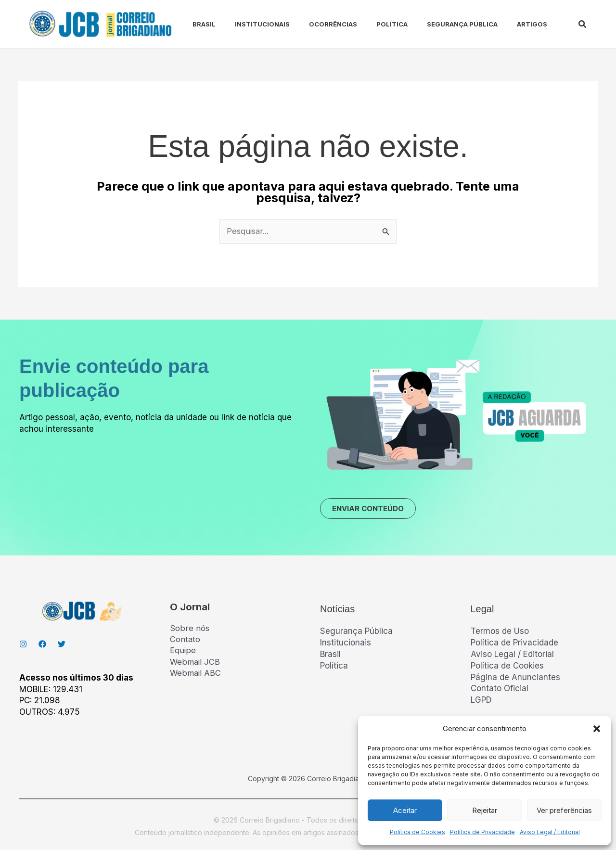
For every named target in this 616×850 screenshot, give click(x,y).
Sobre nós (189, 630)
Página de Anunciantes (515, 679)
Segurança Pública (437, 24)
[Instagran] (23, 646)
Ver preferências (564, 810)
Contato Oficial (500, 690)
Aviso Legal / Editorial (550, 832)
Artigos (503, 24)
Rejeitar (485, 810)
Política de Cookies (417, 832)
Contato (185, 642)
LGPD (481, 702)
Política (371, 24)
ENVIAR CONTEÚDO (372, 510)
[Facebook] (42, 646)
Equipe (183, 653)
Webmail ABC (196, 676)
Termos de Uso (500, 633)
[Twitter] (62, 646)
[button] (597, 729)
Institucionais (249, 24)
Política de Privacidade (482, 832)
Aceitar (405, 810)
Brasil (194, 24)
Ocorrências (316, 24)
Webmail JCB (195, 664)
